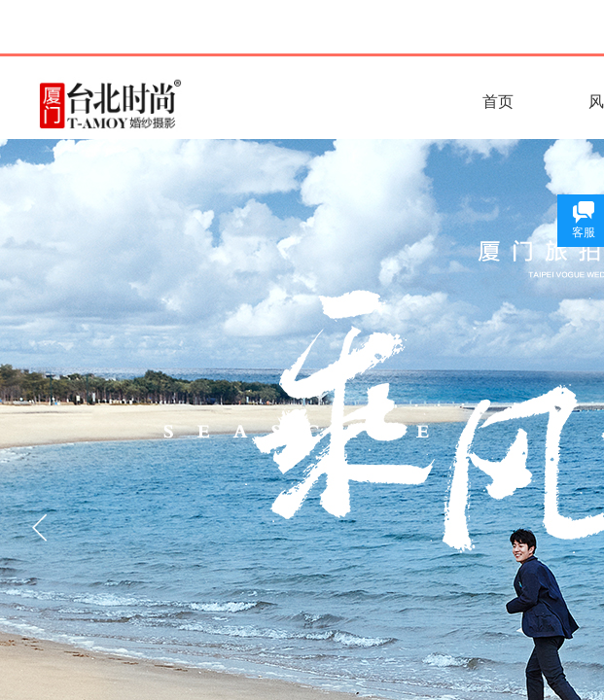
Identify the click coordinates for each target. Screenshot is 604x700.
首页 (498, 102)
